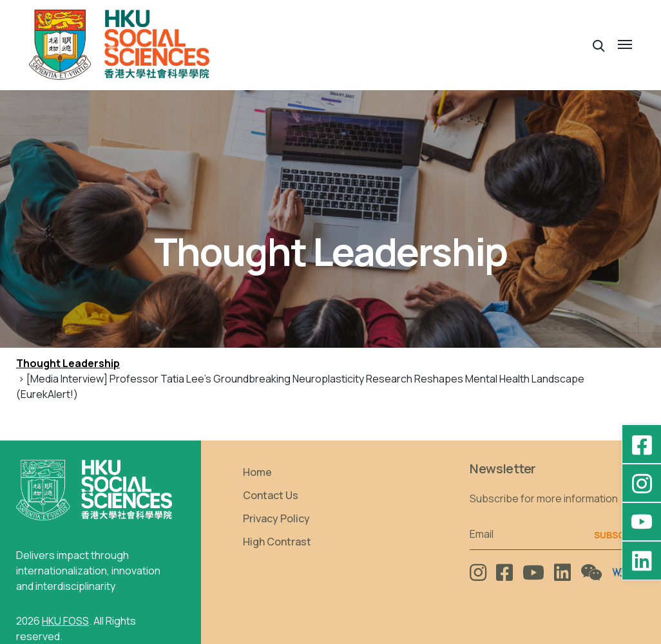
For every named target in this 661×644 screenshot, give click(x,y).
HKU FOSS (65, 621)
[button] (599, 45)
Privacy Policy (276, 518)
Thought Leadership (68, 363)
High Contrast (277, 542)
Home (257, 472)
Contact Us (271, 495)
